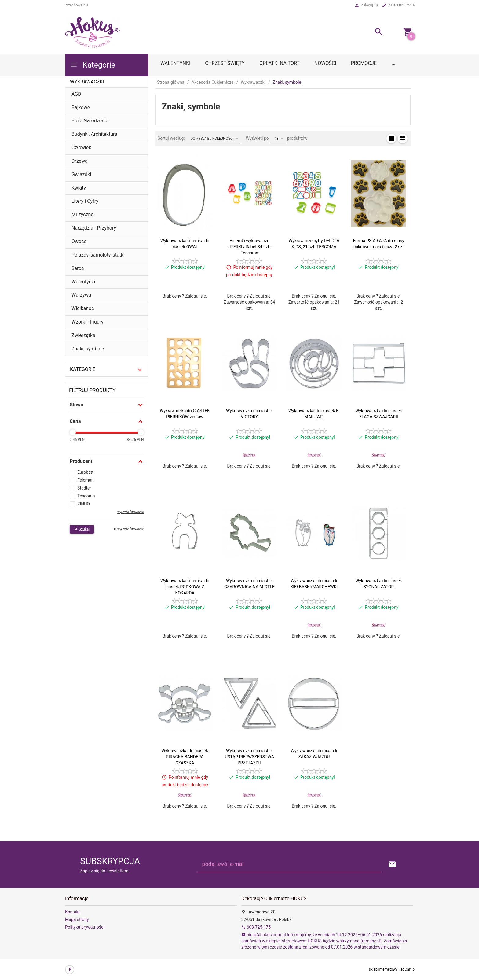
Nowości (325, 63)
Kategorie (93, 65)
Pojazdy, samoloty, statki (98, 255)
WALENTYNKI (175, 63)
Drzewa (80, 161)
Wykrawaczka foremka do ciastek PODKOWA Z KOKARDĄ (185, 587)
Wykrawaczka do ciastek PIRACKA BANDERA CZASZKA (185, 757)
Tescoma (86, 496)
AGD (76, 94)
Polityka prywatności (85, 927)
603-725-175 (256, 927)
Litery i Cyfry (85, 201)
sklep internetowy (383, 969)
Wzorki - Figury (88, 322)
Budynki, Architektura (94, 134)
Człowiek (81, 148)
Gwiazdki (81, 174)
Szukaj (82, 529)
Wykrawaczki (87, 82)
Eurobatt (85, 472)
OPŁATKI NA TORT (280, 63)
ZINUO (84, 504)
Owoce (79, 241)
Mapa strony (77, 919)
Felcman (85, 480)
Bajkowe (81, 107)
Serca (78, 268)
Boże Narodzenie (90, 121)
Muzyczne (82, 214)
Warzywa (81, 295)
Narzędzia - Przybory (94, 228)
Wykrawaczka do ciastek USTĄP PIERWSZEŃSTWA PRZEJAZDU (249, 757)
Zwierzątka (83, 335)
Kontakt (72, 912)
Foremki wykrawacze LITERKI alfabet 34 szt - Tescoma (249, 247)
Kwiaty (79, 188)
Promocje (364, 63)
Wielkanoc (83, 308)
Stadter (84, 488)
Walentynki (83, 282)
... (393, 63)
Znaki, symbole (88, 349)
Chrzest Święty (225, 63)
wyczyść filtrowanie (130, 512)
